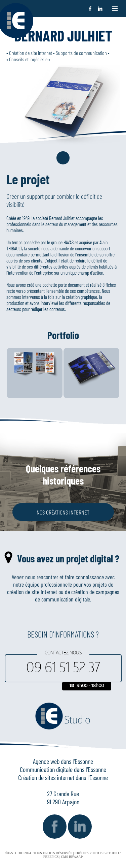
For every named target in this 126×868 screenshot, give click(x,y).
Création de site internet (31, 53)
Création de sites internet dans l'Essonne (63, 777)
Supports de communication (81, 53)
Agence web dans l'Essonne (63, 761)
